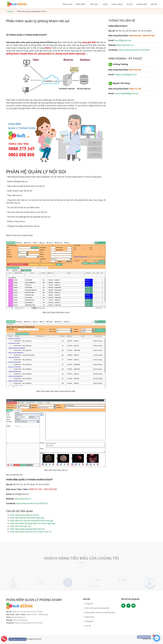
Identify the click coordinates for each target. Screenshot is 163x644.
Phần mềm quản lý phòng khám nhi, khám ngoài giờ (32, 523)
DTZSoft (154, 639)
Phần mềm (81, 4)
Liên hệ (154, 4)
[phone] (13, 639)
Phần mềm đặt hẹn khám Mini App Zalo (27, 518)
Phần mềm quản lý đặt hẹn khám (24, 515)
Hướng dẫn (142, 4)
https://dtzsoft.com (23, 499)
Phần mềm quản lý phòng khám (97, 608)
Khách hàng (117, 4)
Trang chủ (10, 11)
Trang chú (67, 4)
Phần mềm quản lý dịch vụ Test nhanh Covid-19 (30, 532)
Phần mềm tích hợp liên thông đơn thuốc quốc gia (32, 521)
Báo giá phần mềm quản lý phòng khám (100, 613)
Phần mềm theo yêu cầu (20, 526)
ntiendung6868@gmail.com (126, 93)
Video (105, 4)
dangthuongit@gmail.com (126, 74)
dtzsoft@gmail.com (123, 40)
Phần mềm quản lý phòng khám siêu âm (27, 529)
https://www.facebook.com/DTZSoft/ (32, 503)
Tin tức (129, 4)
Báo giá (95, 4)
